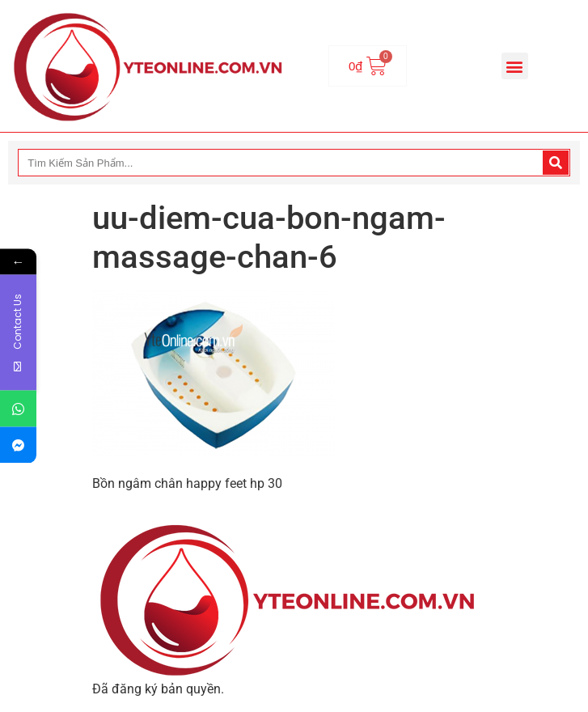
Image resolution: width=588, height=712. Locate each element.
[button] (515, 66)
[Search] (556, 163)
